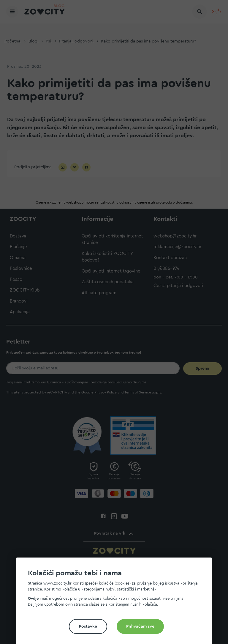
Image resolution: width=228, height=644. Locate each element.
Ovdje (33, 598)
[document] (116, 603)
